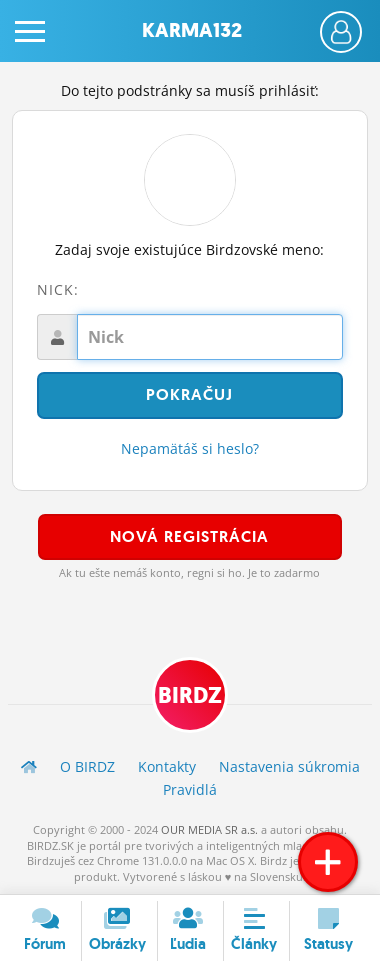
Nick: (58, 289)
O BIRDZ (87, 766)
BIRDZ (190, 695)
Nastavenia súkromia (289, 766)
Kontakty (167, 766)
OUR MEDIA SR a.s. (209, 829)
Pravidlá (190, 789)
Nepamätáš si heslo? (190, 448)
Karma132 (192, 30)
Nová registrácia (189, 536)
